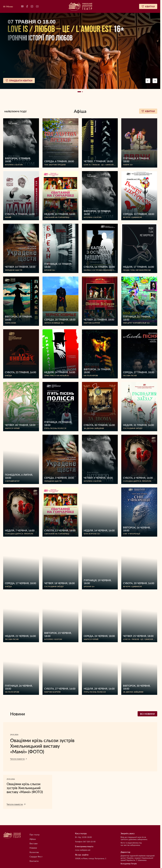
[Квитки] (148, 6)
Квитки (148, 111)
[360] (22, 6)
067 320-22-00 (89, 841)
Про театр (34, 835)
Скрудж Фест (36, 857)
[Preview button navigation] (148, 81)
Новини (33, 848)
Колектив (34, 852)
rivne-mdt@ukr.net (83, 850)
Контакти (34, 861)
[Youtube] (37, 6)
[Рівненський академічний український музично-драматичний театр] (80, 6)
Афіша (33, 839)
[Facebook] (27, 6)
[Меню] (8, 6)
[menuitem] (22, 6)
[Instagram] (32, 6)
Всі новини (147, 714)
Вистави (33, 843)
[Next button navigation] (155, 81)
